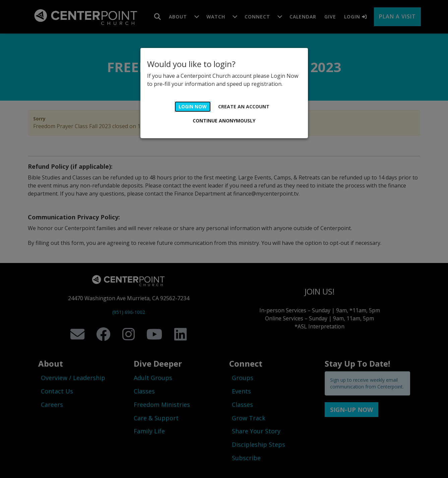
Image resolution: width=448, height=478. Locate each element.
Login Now (193, 107)
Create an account (244, 107)
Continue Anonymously (224, 121)
